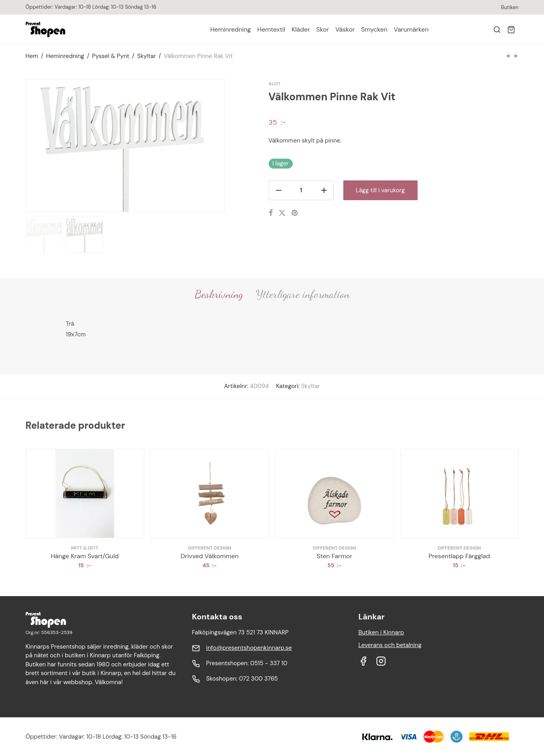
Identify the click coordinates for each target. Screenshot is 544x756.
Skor (323, 29)
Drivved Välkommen (209, 556)
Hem (32, 56)
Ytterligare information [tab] (303, 294)
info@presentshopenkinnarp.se (249, 648)
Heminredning (231, 29)
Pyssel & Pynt (111, 56)
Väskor (345, 29)
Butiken (510, 7)
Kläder (301, 29)
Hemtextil (271, 29)
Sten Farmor (334, 556)
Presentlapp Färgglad (459, 556)
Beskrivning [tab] (219, 294)
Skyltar (147, 56)
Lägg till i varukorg (380, 190)
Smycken (374, 29)
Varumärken (411, 29)
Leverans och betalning (390, 645)
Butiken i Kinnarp (381, 632)
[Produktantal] (301, 190)
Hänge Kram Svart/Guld (85, 556)
